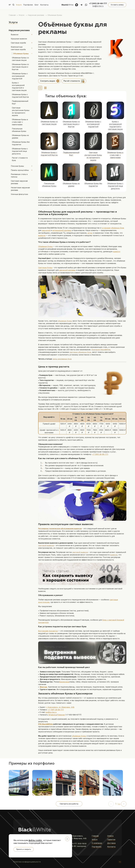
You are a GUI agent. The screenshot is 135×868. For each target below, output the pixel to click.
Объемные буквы (55, 15)
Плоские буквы (17, 153)
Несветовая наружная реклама (20, 176)
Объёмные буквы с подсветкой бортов (20, 93)
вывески (114, 555)
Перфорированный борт (22, 99)
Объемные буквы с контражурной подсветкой (20, 76)
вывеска (42, 235)
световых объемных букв (80, 352)
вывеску (117, 251)
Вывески (15, 35)
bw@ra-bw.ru (98, 6)
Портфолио (28, 5)
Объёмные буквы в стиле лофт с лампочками (23, 113)
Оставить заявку (117, 5)
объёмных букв (118, 228)
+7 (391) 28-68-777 (98, 3)
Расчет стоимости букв (22, 148)
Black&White (47, 724)
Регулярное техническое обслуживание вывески (60, 529)
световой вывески (46, 545)
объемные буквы (65, 321)
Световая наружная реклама (19, 170)
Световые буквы (45, 268)
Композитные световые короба (21, 48)
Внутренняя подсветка (48, 631)
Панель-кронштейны (20, 157)
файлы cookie (35, 840)
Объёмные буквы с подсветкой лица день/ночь (22, 141)
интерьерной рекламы (62, 230)
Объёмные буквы (45, 246)
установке (106, 228)
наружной (46, 230)
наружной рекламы (67, 270)
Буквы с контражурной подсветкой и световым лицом (22, 85)
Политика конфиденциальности (27, 862)
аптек (90, 233)
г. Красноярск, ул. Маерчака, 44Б (60, 707)
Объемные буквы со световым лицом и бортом (20, 67)
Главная (12, 15)
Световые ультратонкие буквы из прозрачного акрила (22, 105)
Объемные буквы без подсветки (21, 133)
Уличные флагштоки (19, 182)
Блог (37, 5)
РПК (40, 724)
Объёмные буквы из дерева (20, 126)
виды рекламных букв (62, 359)
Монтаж (43, 687)
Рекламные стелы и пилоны (19, 163)
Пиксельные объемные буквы (22, 120)
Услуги (19, 5)
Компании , (101, 350)
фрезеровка (64, 682)
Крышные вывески (19, 39)
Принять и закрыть (24, 849)
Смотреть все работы (69, 804)
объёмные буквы (79, 736)
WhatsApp (53, 715)
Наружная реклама (36, 15)
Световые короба (18, 43)
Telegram (61, 715)
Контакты (44, 5)
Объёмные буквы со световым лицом (20, 59)
